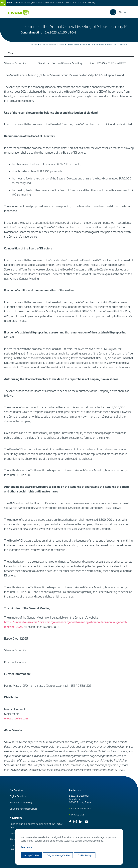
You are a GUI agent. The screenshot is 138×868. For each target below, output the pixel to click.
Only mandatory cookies (59, 855)
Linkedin (81, 821)
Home (34, 44)
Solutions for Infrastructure (24, 809)
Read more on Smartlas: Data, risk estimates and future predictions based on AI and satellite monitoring (51, 3)
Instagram (75, 822)
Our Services (16, 790)
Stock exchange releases (52, 44)
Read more (26, 848)
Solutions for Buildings (21, 802)
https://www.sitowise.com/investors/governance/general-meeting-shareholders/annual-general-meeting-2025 (66, 624)
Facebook (70, 822)
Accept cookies (32, 855)
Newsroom (16, 818)
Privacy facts (78, 814)
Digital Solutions (18, 796)
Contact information (81, 808)
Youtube (86, 822)
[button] (134, 12)
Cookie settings (86, 855)
